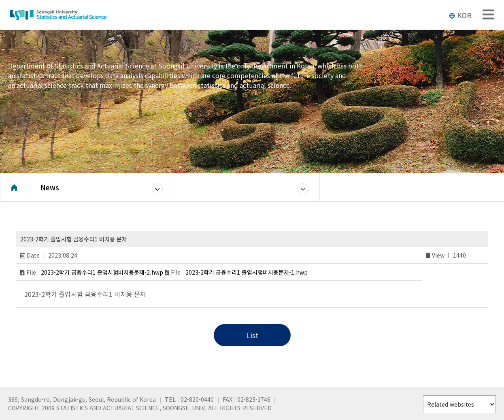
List (252, 335)
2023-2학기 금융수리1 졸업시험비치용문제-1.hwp (247, 272)
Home (14, 188)
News (50, 188)
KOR (460, 15)
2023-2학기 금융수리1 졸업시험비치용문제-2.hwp (102, 272)
